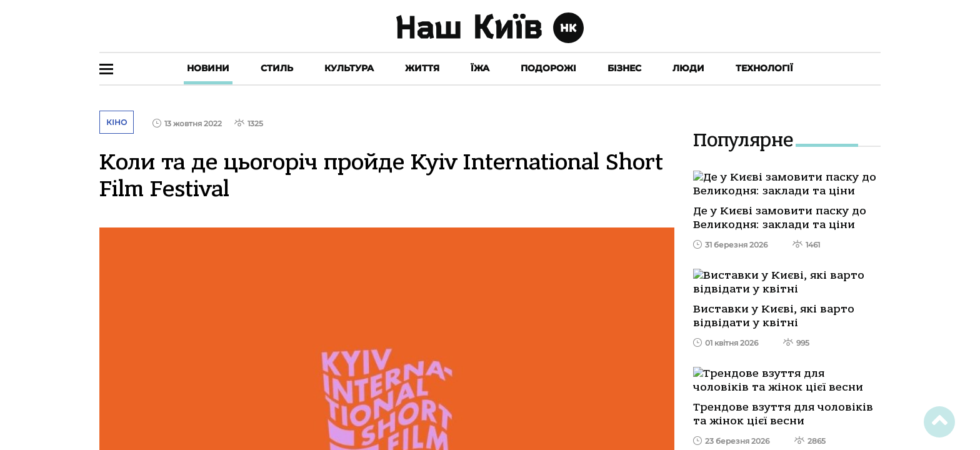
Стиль (277, 68)
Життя (422, 68)
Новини (208, 68)
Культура (349, 68)
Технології (764, 68)
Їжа (480, 68)
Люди (688, 68)
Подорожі (548, 68)
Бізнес (624, 68)
